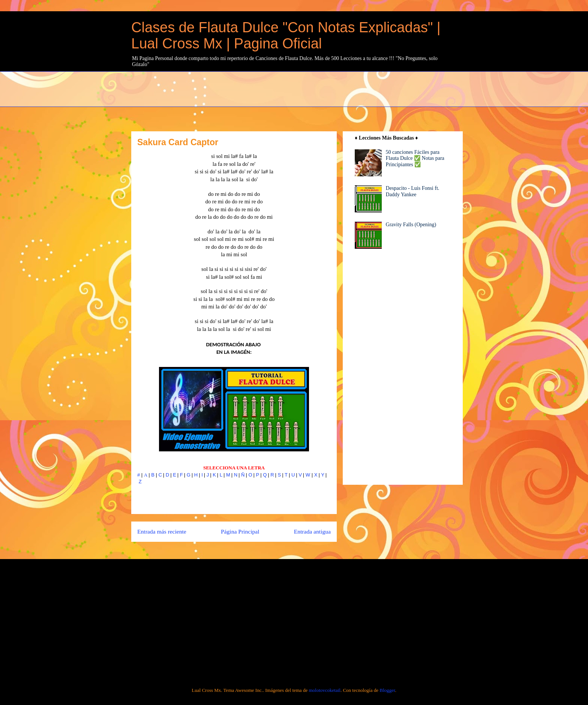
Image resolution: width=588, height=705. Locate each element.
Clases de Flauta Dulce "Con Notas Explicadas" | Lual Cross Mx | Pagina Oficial (286, 35)
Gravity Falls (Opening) (411, 225)
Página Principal (240, 531)
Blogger (387, 690)
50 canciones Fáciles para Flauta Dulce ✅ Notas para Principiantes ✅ (415, 159)
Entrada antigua (312, 531)
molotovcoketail (324, 690)
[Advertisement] (313, 88)
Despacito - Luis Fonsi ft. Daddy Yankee (413, 191)
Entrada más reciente (162, 531)
